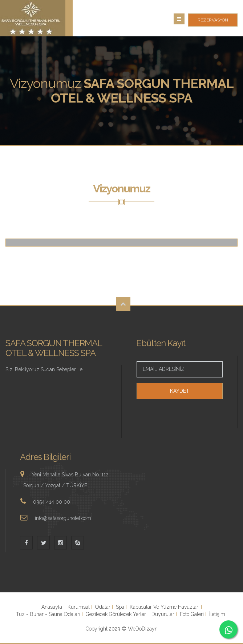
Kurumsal (79, 607)
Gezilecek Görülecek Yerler (116, 614)
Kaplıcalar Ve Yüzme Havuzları (165, 607)
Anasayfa (52, 607)
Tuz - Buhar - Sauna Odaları (48, 614)
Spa (120, 607)
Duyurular (163, 614)
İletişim (217, 614)
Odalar (103, 607)
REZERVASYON (213, 20)
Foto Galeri (192, 614)
